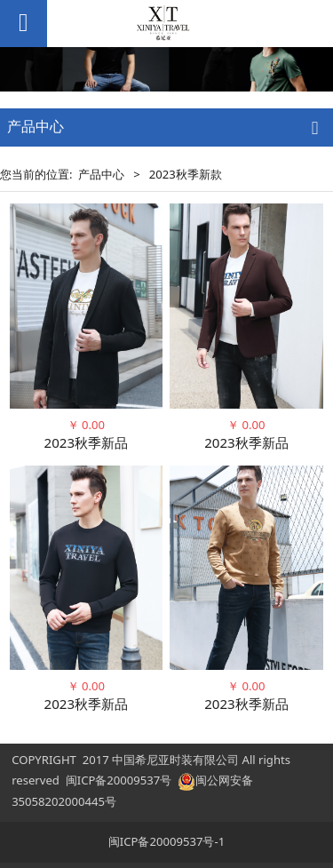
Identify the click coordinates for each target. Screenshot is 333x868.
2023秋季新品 (87, 442)
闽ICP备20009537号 (119, 780)
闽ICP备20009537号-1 (166, 841)
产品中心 (101, 174)
